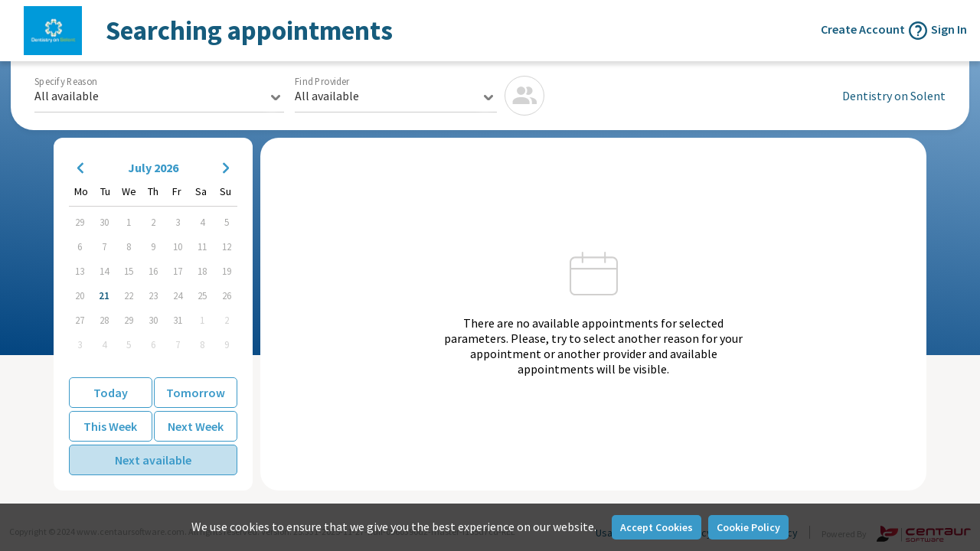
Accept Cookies (657, 527)
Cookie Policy (748, 527)
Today (111, 393)
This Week (110, 426)
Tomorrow (196, 393)
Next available (153, 460)
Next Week (196, 426)
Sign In (949, 29)
